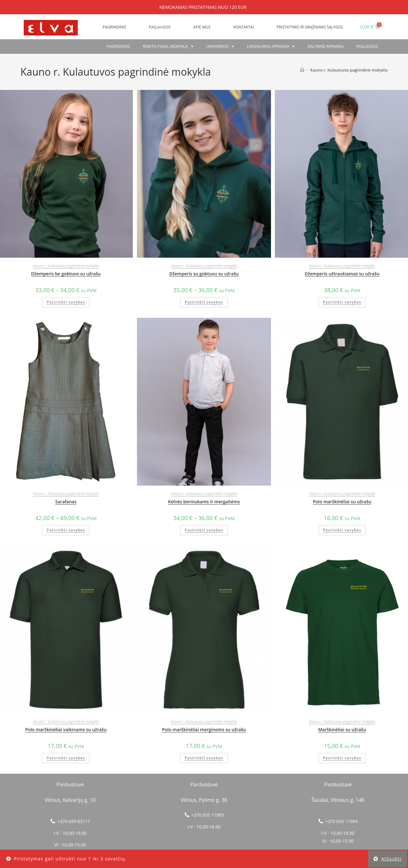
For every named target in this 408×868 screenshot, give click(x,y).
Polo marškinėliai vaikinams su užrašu (66, 730)
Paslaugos (160, 27)
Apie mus (202, 27)
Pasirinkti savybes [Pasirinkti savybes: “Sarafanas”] (66, 530)
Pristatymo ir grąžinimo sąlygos (310, 27)
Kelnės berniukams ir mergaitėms (204, 502)
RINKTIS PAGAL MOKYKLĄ (168, 47)
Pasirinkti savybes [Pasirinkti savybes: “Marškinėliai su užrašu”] (342, 758)
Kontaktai (243, 27)
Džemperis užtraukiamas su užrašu (342, 274)
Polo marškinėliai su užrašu (342, 502)
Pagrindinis (114, 27)
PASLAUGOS (367, 46)
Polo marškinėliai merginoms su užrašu (204, 730)
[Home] (302, 70)
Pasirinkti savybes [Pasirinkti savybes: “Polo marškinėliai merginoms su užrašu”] (204, 758)
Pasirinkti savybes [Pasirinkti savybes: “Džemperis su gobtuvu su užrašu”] (204, 302)
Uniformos (220, 47)
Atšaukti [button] (391, 859)
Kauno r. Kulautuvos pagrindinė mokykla (349, 70)
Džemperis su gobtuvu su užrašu (204, 274)
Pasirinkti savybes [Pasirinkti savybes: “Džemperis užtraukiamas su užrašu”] (342, 302)
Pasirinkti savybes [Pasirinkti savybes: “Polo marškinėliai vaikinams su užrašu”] (66, 758)
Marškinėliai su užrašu (342, 730)
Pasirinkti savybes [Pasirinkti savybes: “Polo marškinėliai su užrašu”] (342, 530)
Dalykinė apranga (325, 46)
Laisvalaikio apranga (271, 47)
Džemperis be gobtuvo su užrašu (66, 274)
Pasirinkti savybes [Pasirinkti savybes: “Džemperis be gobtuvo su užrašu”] (66, 302)
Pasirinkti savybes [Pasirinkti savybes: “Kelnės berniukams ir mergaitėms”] (204, 530)
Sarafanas (66, 502)
